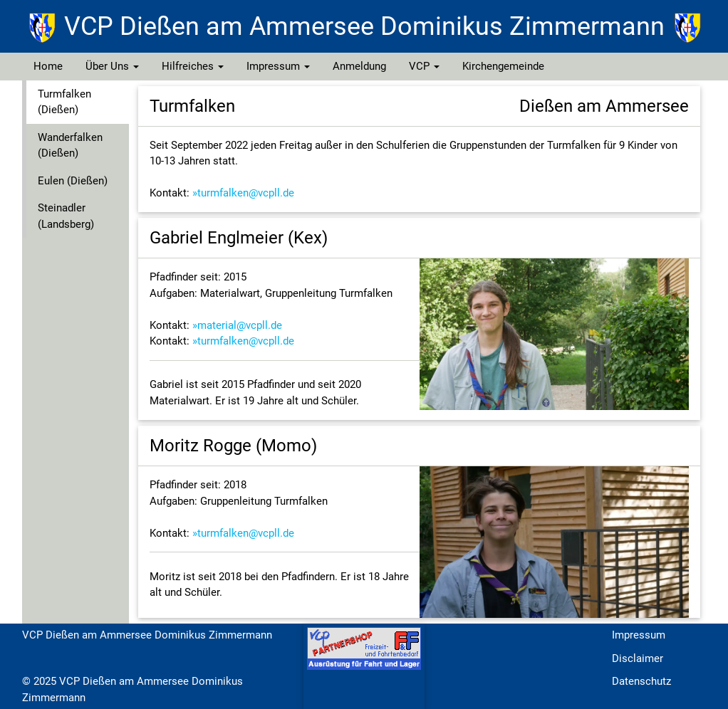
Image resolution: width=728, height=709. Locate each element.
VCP (424, 66)
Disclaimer (638, 658)
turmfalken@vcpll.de (246, 193)
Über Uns (112, 66)
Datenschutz (641, 681)
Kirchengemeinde (503, 66)
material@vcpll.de (240, 325)
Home (48, 66)
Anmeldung (359, 66)
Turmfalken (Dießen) (64, 102)
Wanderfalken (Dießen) (70, 146)
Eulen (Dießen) (73, 181)
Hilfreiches (193, 66)
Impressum (278, 66)
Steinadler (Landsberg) (66, 216)
